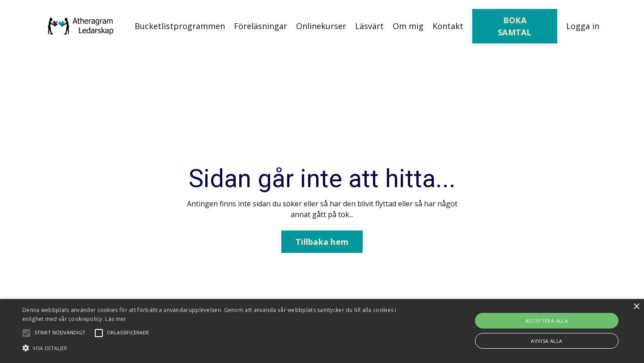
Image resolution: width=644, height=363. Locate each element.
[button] (217, 348)
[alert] (322, 331)
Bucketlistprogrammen (180, 26)
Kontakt (448, 26)
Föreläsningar (261, 26)
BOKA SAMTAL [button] (515, 26)
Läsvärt (369, 26)
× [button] (636, 307)
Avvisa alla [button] (547, 341)
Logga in (583, 26)
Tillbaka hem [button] (322, 242)
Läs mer (116, 319)
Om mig (408, 26)
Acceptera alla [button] (547, 321)
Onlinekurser (321, 26)
